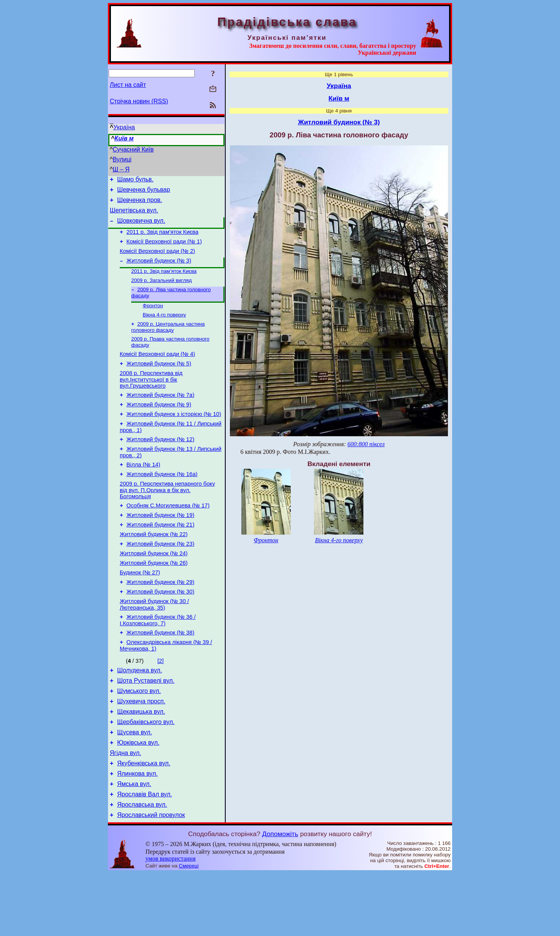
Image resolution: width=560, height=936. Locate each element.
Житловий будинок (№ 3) (159, 271)
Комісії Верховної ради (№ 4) (157, 371)
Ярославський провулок (151, 878)
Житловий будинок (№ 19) (160, 547)
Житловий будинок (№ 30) (160, 633)
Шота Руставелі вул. (146, 728)
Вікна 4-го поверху (164, 329)
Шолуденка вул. (139, 717)
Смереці (189, 929)
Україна (124, 127)
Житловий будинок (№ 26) (154, 600)
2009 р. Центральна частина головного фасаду (168, 342)
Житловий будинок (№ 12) (160, 464)
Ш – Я (121, 169)
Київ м (124, 138)
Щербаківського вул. (146, 774)
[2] (161, 706)
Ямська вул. (134, 843)
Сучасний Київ (133, 149)
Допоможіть (280, 897)
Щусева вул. (134, 786)
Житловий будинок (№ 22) (154, 568)
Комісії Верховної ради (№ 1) (164, 249)
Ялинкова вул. (137, 832)
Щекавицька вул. (141, 763)
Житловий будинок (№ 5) (159, 382)
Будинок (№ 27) (140, 611)
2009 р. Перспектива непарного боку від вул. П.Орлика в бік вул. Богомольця (167, 519)
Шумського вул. (139, 740)
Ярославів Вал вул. (145, 855)
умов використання (170, 921)
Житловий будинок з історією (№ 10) (174, 437)
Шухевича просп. (141, 751)
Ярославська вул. (142, 866)
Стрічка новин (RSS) (139, 101)
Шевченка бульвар (143, 192)
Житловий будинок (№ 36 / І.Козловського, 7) (158, 663)
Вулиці (122, 159)
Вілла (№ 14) (143, 492)
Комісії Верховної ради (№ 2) (157, 260)
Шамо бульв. (135, 180)
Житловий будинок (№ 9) (159, 426)
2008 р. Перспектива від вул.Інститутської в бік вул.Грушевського (151, 399)
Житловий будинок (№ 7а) (160, 415)
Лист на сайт (128, 85)
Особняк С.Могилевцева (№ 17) (168, 536)
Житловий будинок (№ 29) (160, 622)
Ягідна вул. (125, 809)
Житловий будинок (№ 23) (160, 579)
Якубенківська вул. (144, 820)
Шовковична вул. (141, 226)
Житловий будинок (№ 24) (154, 590)
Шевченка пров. (140, 203)
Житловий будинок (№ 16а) (162, 502)
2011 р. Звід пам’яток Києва (163, 239)
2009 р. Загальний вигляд (161, 292)
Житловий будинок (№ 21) (160, 558)
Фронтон (153, 319)
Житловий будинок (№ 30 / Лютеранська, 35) (154, 647)
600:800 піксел (366, 444)
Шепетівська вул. (134, 215)
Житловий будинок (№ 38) (160, 677)
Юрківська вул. (138, 797)
